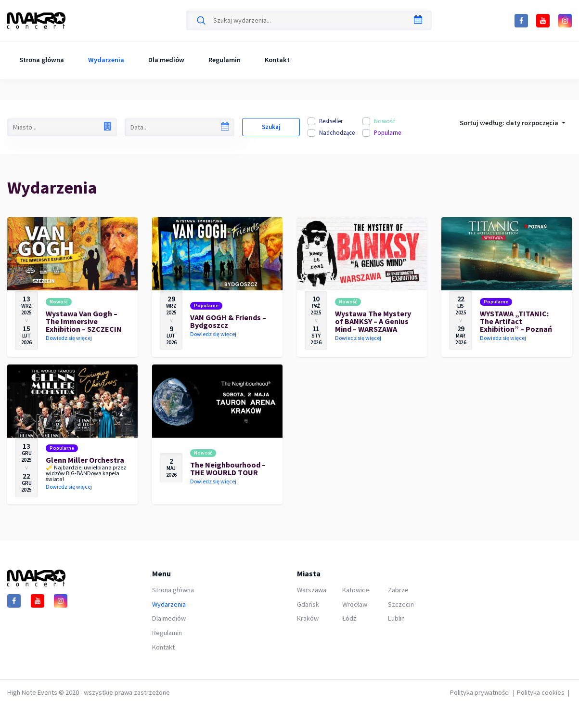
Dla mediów (166, 60)
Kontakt (277, 60)
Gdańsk (308, 604)
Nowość (385, 121)
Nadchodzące (337, 132)
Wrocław (355, 604)
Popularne (387, 132)
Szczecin (401, 604)
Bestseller (331, 121)
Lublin (396, 618)
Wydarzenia (106, 60)
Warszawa (312, 590)
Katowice (356, 590)
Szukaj (271, 127)
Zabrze (398, 590)
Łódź (349, 618)
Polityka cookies (541, 692)
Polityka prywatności (480, 692)
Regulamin (225, 60)
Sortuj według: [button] (510, 123)
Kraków (308, 618)
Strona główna (42, 60)
